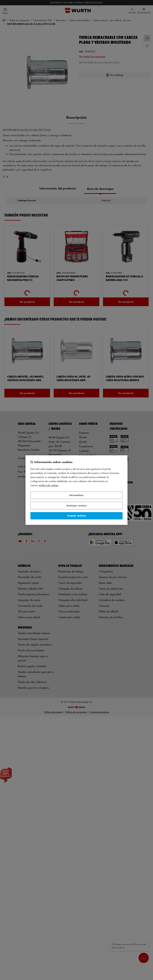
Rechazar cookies (77, 505)
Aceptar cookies (76, 516)
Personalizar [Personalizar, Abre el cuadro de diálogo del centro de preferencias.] (76, 495)
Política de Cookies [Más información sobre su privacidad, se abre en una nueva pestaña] (49, 485)
